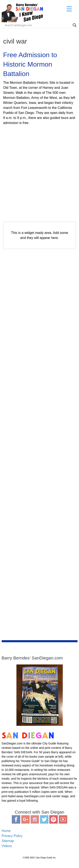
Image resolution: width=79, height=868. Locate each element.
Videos (7, 846)
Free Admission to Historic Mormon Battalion (30, 64)
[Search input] (38, 25)
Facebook (16, 819)
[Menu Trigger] (69, 9)
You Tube (63, 819)
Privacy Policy (12, 836)
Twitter (44, 819)
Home (6, 831)
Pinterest (54, 819)
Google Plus (25, 819)
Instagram (35, 819)
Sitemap (8, 841)
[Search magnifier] (75, 25)
